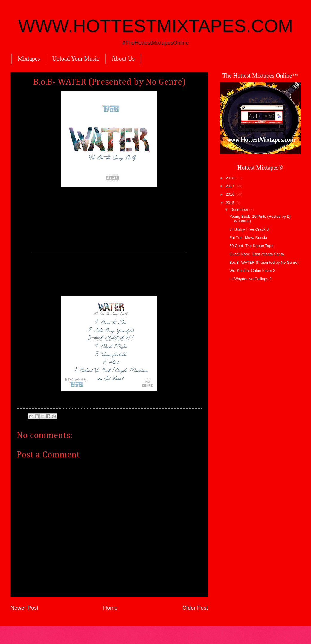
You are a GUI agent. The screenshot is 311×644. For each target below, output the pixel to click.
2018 (231, 178)
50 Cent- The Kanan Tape (251, 246)
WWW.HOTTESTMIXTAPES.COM (156, 26)
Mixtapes (29, 59)
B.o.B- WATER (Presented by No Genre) (264, 262)
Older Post (195, 608)
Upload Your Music (76, 59)
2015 (231, 203)
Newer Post (24, 608)
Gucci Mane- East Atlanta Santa (257, 254)
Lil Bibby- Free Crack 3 (249, 229)
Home (110, 608)
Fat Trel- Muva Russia (248, 238)
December (240, 210)
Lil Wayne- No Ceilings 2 (250, 279)
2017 (231, 186)
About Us (123, 59)
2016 (231, 194)
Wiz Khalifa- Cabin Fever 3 (252, 270)
